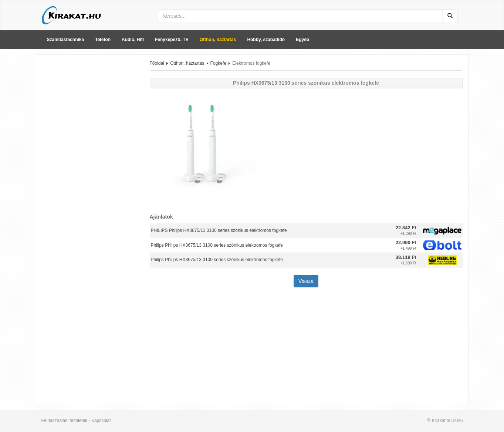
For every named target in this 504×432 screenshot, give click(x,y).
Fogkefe (218, 63)
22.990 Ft (406, 242)
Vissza (306, 281)
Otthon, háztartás (218, 40)
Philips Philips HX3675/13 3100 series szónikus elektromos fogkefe (217, 245)
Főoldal (157, 63)
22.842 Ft (406, 228)
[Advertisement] (90, 171)
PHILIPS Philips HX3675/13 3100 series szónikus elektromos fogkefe (219, 230)
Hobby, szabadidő (266, 40)
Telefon (103, 40)
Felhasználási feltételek (65, 421)
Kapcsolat (101, 421)
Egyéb (302, 40)
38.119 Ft (406, 257)
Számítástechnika (66, 40)
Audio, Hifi (133, 40)
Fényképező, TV (172, 40)
